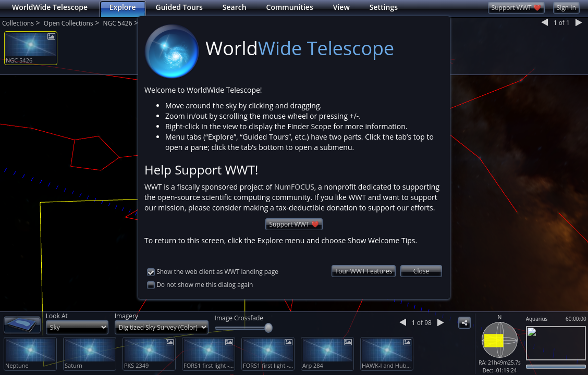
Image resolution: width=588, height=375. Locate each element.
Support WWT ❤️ (294, 224)
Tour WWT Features (364, 271)
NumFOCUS (294, 187)
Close (421, 271)
